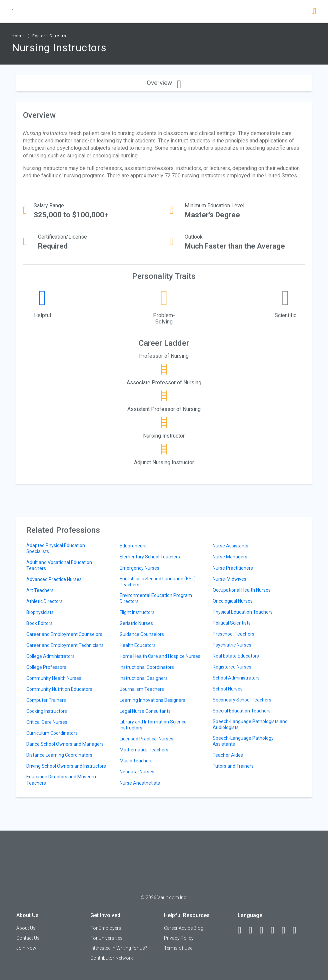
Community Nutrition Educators (59, 689)
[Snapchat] (297, 930)
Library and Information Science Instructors (153, 725)
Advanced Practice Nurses (54, 579)
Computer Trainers (46, 700)
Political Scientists (232, 623)
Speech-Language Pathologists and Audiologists (250, 724)
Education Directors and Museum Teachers (61, 780)
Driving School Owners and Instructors (66, 766)
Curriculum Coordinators (52, 733)
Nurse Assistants (230, 546)
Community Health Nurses (54, 678)
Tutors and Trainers (233, 766)
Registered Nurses (232, 667)
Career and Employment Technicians (65, 645)
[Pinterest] (286, 930)
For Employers (106, 928)
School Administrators (236, 678)
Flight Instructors (137, 612)
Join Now (26, 948)
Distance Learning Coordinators (59, 755)
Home (18, 36)
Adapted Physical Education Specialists (56, 548)
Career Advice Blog (184, 928)
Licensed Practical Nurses (146, 739)
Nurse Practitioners (233, 568)
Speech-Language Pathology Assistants (243, 741)
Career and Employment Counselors (64, 634)
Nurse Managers (230, 557)
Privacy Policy (179, 938)
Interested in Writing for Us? (119, 948)
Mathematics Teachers (144, 750)
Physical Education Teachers (243, 612)
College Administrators (50, 656)
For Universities (106, 938)
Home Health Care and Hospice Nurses (160, 656)
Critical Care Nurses (47, 722)
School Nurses (228, 689)
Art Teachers (40, 590)
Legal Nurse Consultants (145, 711)
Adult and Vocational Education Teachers (59, 565)
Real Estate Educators (236, 656)
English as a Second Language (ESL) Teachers (158, 582)
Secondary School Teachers (242, 700)
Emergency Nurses (139, 568)
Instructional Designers (144, 678)
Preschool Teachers (233, 634)
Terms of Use (178, 948)
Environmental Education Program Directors (156, 598)
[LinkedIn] (253, 930)
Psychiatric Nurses (232, 645)
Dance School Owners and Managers (65, 744)
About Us (26, 928)
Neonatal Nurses (137, 772)
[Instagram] (275, 930)
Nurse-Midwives (229, 579)
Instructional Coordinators (147, 667)
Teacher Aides (228, 755)
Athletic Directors (44, 601)
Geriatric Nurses (136, 623)
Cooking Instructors (47, 711)
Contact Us (28, 938)
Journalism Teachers (142, 689)
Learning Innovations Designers (152, 700)
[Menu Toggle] (13, 8)
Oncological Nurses (233, 601)
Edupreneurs (133, 546)
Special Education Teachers (242, 711)
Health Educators (138, 645)
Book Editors (39, 623)
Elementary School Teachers (150, 557)
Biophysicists (40, 612)
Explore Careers (49, 36)
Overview (164, 83)
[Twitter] (264, 930)
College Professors (46, 667)
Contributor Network (112, 958)
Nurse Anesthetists (140, 783)
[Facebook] (242, 930)
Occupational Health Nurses (242, 590)
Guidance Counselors (142, 634)
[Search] (314, 12)
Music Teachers (136, 761)
